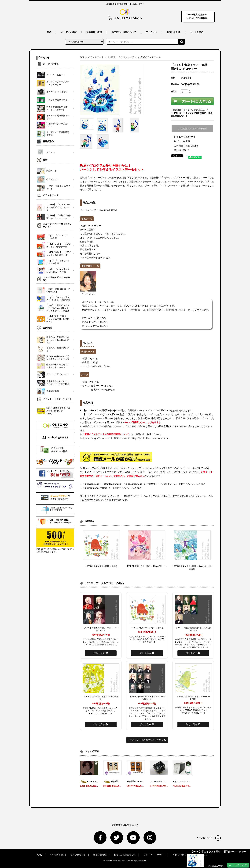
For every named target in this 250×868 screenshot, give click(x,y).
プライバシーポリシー (154, 855)
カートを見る (197, 32)
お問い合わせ (173, 32)
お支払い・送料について (124, 32)
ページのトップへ (209, 838)
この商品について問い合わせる (192, 129)
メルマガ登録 (56, 855)
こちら (93, 496)
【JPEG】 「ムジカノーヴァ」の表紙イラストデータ (134, 57)
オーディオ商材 (69, 32)
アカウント (151, 32)
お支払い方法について (125, 855)
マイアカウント (78, 855)
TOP (49, 32)
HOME (39, 855)
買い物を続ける (182, 150)
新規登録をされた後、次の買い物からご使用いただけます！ (55, 541)
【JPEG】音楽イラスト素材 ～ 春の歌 (101, 566)
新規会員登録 (100, 855)
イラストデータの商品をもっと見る (147, 740)
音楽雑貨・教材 (94, 32)
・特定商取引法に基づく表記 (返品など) (189, 110)
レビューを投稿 (182, 141)
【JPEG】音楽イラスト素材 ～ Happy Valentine (147, 566)
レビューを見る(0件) (184, 137)
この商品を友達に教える (186, 146)
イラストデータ (96, 57)
